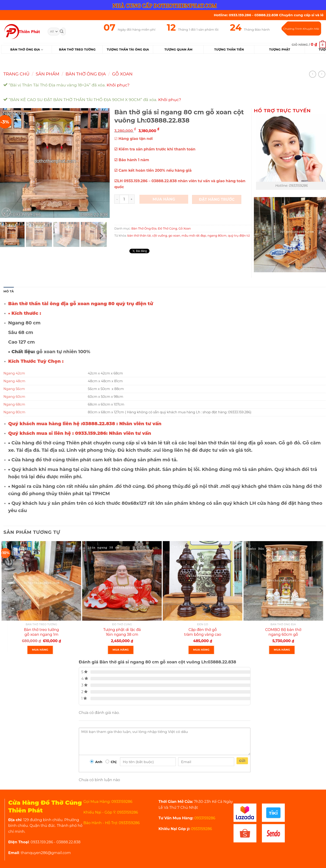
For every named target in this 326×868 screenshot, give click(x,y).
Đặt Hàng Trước (217, 199)
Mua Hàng (164, 199)
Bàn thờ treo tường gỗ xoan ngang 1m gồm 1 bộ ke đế (41, 634)
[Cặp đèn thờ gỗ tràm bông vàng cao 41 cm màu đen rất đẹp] (203, 581)
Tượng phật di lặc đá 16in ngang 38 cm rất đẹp (122, 634)
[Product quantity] (124, 199)
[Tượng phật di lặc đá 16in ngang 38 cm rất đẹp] (122, 581)
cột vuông (160, 236)
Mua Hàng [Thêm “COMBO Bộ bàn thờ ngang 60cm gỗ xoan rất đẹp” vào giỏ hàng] (282, 650)
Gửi (242, 761)
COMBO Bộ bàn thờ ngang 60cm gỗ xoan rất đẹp (283, 634)
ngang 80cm (217, 236)
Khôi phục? (118, 85)
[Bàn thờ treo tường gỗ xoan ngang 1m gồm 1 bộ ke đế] (41, 581)
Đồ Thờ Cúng (168, 228)
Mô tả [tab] (9, 291)
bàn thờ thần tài (139, 236)
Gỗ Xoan (122, 74)
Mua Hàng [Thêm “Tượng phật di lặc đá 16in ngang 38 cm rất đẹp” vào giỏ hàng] (121, 650)
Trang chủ (16, 74)
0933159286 (204, 818)
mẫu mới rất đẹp (194, 236)
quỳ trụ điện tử (239, 236)
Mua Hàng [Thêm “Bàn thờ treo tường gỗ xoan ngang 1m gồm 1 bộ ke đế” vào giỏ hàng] (40, 650)
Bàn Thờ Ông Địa (27, 50)
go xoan (174, 236)
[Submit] (62, 32)
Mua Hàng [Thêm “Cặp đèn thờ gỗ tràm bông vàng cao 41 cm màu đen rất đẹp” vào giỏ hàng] (201, 650)
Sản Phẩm (48, 74)
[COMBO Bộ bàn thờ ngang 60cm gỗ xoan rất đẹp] (283, 581)
